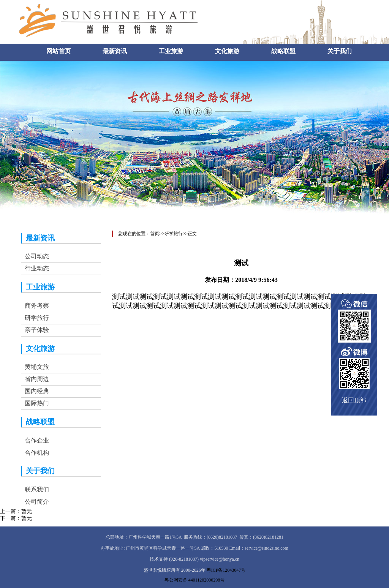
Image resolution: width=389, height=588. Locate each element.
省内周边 (37, 379)
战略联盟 (283, 51)
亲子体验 (37, 330)
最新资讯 (115, 51)
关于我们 (340, 51)
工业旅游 (171, 51)
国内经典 (37, 391)
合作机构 (37, 453)
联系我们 (37, 489)
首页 (155, 234)
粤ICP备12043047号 (226, 570)
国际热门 (37, 403)
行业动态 (37, 268)
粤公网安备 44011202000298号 (195, 580)
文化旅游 (227, 51)
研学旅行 (37, 318)
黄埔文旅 (37, 367)
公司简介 (37, 502)
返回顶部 (354, 400)
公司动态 (37, 256)
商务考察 (37, 306)
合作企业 (37, 440)
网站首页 (59, 51)
